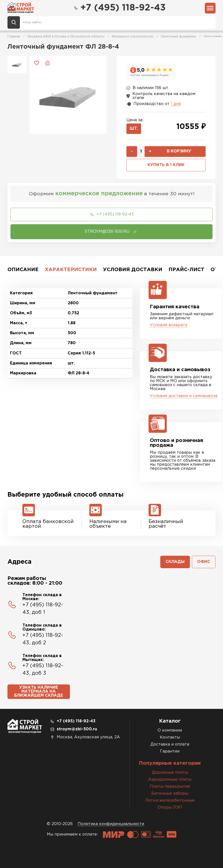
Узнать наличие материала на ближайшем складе (39, 692)
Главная (14, 36)
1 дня (176, 104)
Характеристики (71, 270)
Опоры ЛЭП (170, 808)
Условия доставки (133, 270)
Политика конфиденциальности (111, 824)
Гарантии (170, 751)
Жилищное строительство (133, 36)
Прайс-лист (186, 270)
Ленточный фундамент (178, 36)
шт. (134, 129)
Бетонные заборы (170, 794)
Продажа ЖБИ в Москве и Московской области (66, 36)
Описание (23, 270)
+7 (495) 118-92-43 (119, 8)
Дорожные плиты (170, 773)
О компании (170, 730)
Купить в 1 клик (166, 165)
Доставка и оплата (170, 744)
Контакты (170, 737)
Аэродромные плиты (170, 780)
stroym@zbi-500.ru (77, 729)
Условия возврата (169, 325)
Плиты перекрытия (170, 787)
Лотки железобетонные (170, 801)
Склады (175, 562)
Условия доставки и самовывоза (184, 396)
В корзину (179, 151)
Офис (204, 562)
